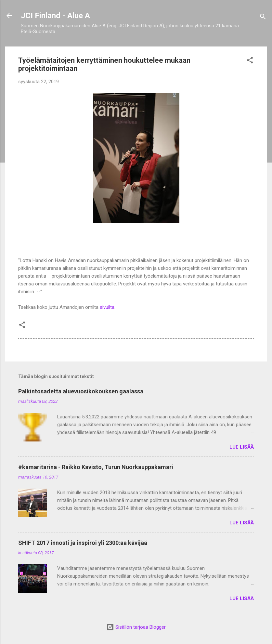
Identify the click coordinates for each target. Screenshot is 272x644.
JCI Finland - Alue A (55, 16)
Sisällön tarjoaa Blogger (136, 627)
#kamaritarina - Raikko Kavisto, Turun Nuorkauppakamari (96, 467)
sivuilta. (108, 307)
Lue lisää (242, 447)
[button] (250, 61)
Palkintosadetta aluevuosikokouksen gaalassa (81, 391)
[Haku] (263, 18)
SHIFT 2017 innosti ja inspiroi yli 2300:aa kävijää (83, 543)
